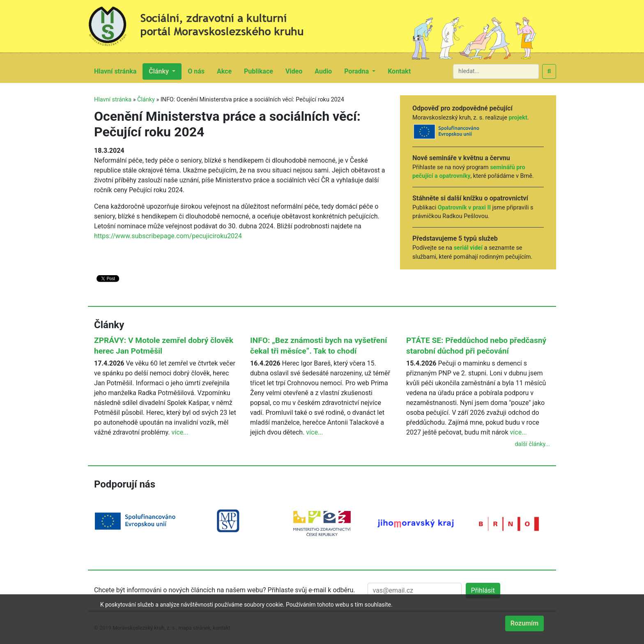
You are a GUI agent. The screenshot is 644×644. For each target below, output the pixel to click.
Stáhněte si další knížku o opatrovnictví (470, 198)
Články (146, 100)
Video (297, 71)
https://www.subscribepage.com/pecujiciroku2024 (168, 236)
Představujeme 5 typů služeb (455, 238)
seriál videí (468, 248)
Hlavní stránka (118, 71)
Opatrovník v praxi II (464, 208)
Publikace (262, 71)
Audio (326, 71)
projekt (518, 118)
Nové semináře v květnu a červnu (461, 158)
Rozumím (524, 623)
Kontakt (402, 71)
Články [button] (160, 71)
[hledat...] (496, 71)
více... (180, 432)
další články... (532, 444)
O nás (199, 71)
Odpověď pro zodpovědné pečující (462, 108)
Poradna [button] (357, 71)
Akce (227, 71)
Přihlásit (483, 590)
